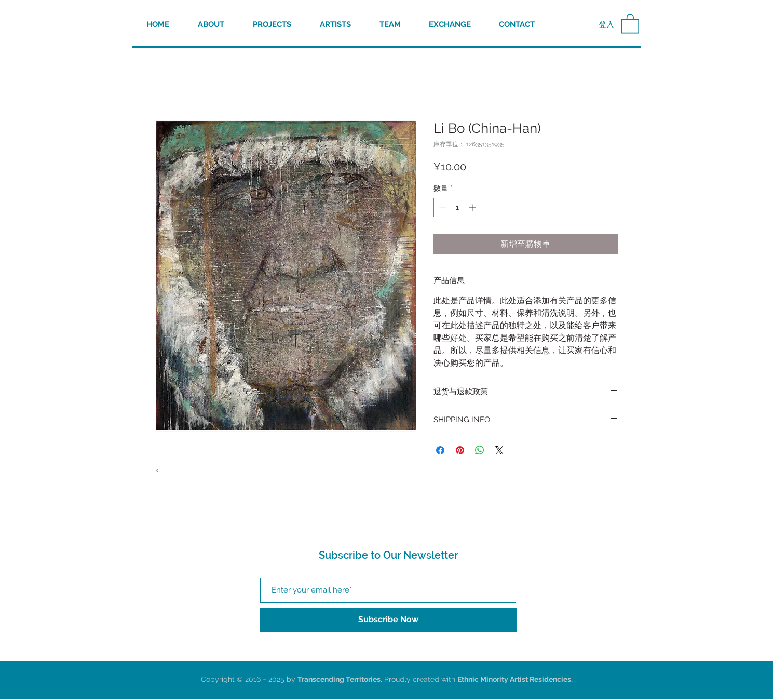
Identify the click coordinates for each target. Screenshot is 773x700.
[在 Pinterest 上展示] (460, 450)
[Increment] (473, 207)
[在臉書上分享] (440, 450)
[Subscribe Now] (388, 620)
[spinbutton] (457, 207)
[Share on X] (499, 450)
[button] (630, 23)
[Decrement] (442, 207)
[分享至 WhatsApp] (480, 450)
